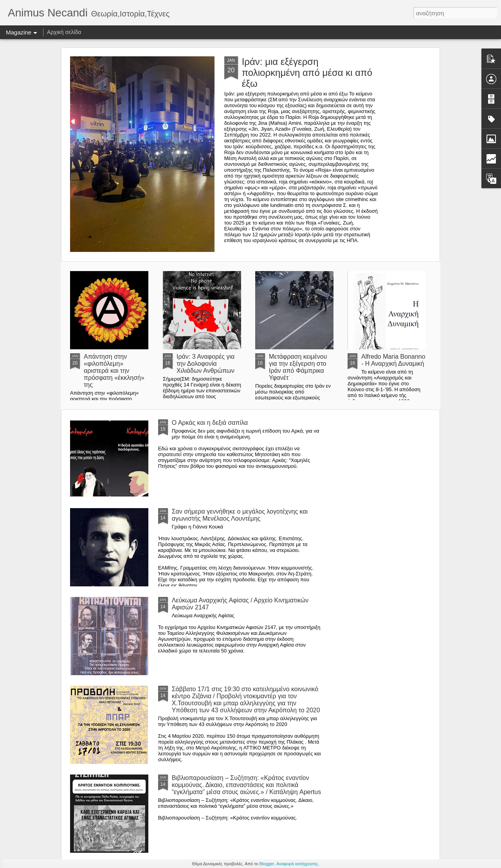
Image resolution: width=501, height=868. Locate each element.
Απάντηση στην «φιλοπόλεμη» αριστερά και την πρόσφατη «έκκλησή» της (114, 371)
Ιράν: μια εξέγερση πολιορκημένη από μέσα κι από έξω (307, 73)
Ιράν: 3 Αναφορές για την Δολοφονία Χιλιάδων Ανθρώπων (205, 364)
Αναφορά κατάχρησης (297, 864)
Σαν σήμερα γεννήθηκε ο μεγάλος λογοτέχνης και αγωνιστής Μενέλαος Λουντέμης (240, 515)
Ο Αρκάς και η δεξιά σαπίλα (210, 423)
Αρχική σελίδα (64, 32)
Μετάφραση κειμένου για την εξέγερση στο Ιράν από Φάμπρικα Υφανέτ (298, 367)
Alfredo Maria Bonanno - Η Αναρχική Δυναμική (393, 360)
